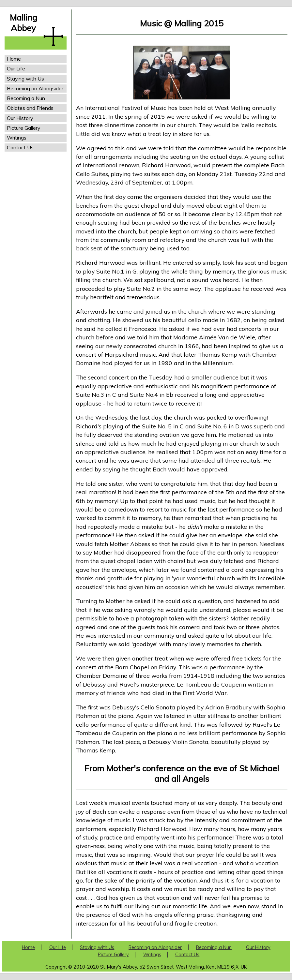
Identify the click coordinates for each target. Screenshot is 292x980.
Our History (20, 118)
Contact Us (20, 147)
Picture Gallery (23, 128)
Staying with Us (25, 79)
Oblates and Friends (30, 108)
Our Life (16, 68)
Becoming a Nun (26, 98)
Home (14, 59)
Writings (17, 138)
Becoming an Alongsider (35, 88)
